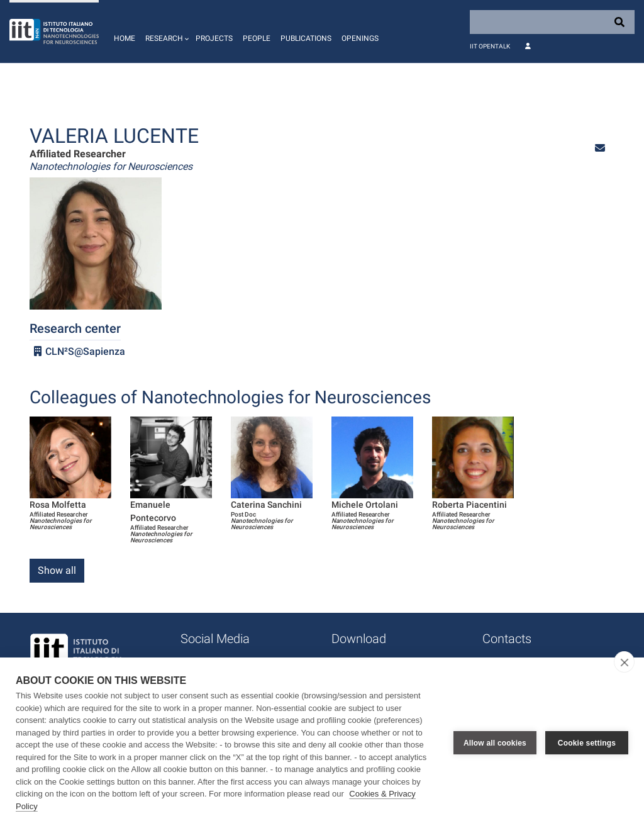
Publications (306, 38)
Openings (360, 38)
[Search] (552, 22)
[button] (165, 31)
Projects (214, 38)
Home (125, 38)
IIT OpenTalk (490, 46)
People (257, 38)
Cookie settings (587, 743)
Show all (57, 570)
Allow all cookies (495, 743)
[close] (624, 662)
